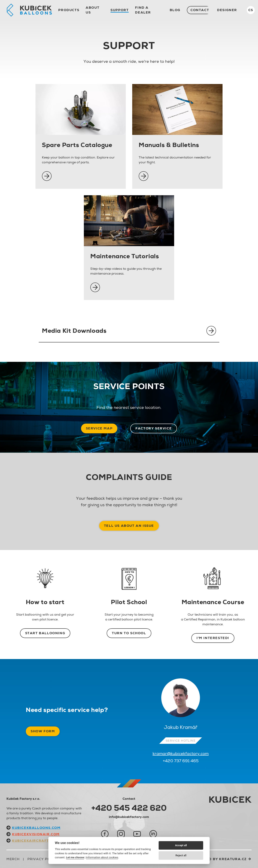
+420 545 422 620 (129, 808)
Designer (227, 10)
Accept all (181, 845)
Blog (175, 10)
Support (120, 10)
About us (93, 10)
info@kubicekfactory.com (129, 817)
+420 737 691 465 (181, 761)
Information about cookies (102, 857)
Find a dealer (143, 10)
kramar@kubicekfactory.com (181, 754)
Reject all (181, 855)
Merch (13, 859)
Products (69, 10)
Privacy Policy (43, 859)
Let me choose (75, 857)
